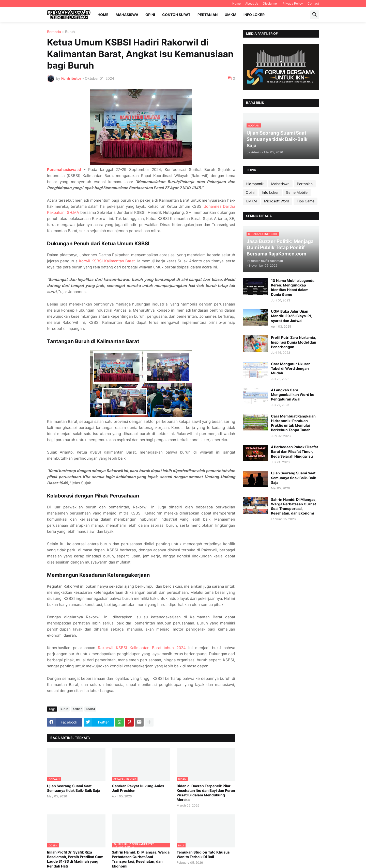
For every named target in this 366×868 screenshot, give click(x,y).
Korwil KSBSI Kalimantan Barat (107, 261)
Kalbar (77, 709)
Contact (313, 3)
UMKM (231, 15)
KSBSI (90, 709)
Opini (150, 15)
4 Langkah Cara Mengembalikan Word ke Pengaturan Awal (293, 395)
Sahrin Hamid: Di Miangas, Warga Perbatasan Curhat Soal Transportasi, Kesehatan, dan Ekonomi (294, 506)
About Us (252, 3)
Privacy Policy (293, 3)
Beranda (54, 32)
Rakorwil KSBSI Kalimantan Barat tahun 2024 (142, 648)
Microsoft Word (277, 201)
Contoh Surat (176, 15)
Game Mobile (297, 192)
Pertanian (208, 15)
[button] (315, 15)
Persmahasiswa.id (64, 170)
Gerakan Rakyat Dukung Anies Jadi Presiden (138, 788)
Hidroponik (255, 184)
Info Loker (254, 15)
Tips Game (306, 201)
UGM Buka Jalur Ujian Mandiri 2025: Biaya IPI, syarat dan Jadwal (291, 316)
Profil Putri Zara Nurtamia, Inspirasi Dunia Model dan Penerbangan (294, 342)
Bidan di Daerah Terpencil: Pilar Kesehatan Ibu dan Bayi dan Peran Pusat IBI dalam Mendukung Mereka (206, 793)
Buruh (70, 32)
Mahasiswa (127, 15)
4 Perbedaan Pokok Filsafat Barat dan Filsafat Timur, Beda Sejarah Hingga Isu (294, 451)
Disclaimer (270, 3)
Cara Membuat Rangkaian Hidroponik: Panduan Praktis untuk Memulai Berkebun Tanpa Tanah (293, 423)
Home (237, 3)
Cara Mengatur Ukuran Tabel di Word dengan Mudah (291, 368)
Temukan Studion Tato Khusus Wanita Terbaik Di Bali (203, 854)
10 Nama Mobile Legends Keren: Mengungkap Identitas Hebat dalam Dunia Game (293, 287)
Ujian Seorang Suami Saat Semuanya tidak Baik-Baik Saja (74, 788)
